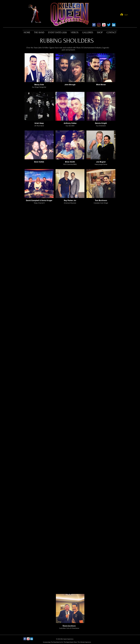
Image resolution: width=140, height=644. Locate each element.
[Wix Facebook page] (94, 25)
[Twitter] (109, 25)
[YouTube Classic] (104, 25)
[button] (39, 32)
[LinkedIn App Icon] (32, 639)
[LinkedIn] (114, 25)
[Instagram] (99, 25)
